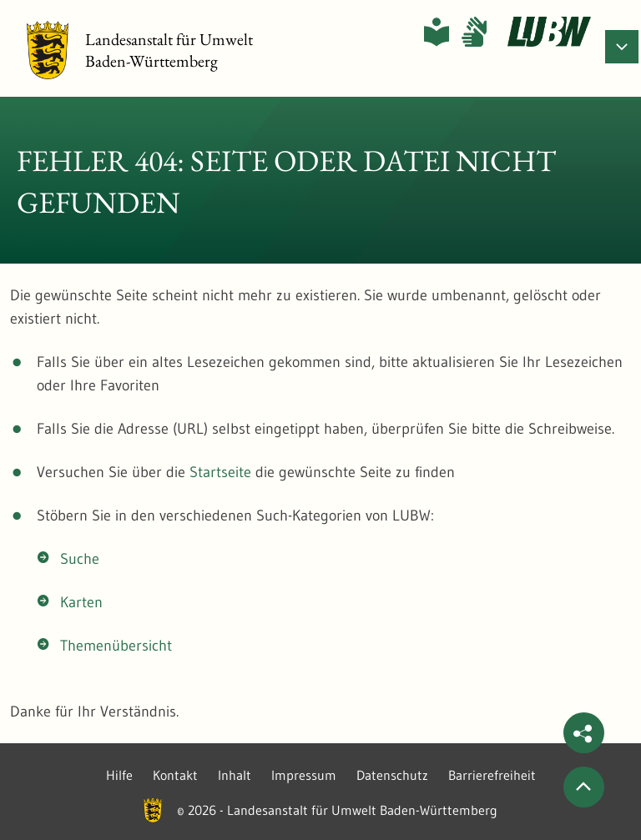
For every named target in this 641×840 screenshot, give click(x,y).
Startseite (220, 472)
